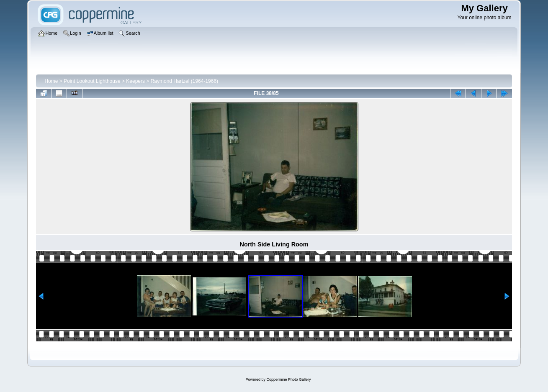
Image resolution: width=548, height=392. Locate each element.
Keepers (135, 81)
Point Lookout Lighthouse (92, 81)
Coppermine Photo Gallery (288, 379)
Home (51, 81)
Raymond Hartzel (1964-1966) (184, 81)
